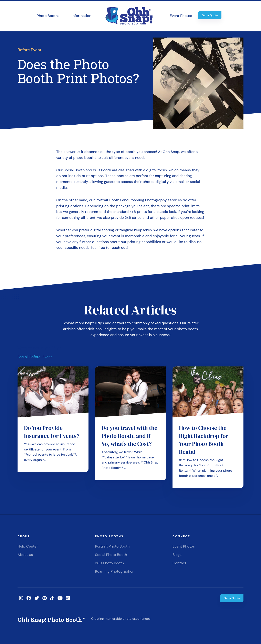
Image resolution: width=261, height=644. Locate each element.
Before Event (29, 50)
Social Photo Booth (111, 555)
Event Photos (181, 16)
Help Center (28, 546)
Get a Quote (210, 15)
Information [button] (82, 16)
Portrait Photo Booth (112, 546)
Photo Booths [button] (48, 16)
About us (25, 555)
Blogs (177, 555)
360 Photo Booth (109, 563)
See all (35, 357)
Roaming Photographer (114, 571)
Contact (179, 563)
